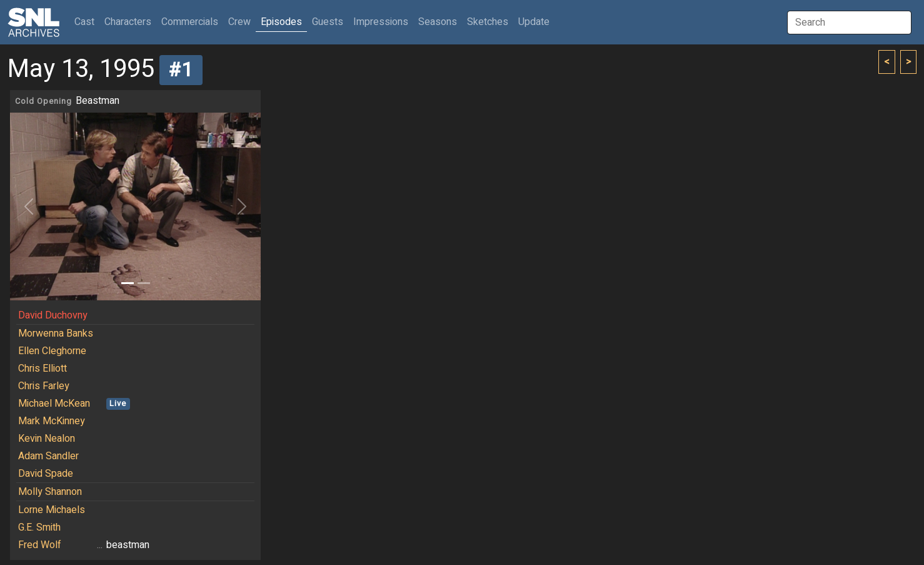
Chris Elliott (43, 369)
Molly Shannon (50, 492)
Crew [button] (239, 22)
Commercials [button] (190, 22)
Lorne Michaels (52, 510)
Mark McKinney (52, 421)
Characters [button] (128, 22)
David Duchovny (53, 315)
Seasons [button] (438, 22)
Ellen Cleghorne (52, 351)
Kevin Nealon (47, 439)
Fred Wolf (40, 545)
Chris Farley (44, 386)
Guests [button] (328, 22)
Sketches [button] (488, 22)
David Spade (46, 474)
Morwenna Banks (56, 333)
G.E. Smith (39, 527)
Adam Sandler (48, 456)
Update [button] (534, 22)
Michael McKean (54, 404)
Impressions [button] (381, 22)
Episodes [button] (281, 22)
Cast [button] (87, 22)
